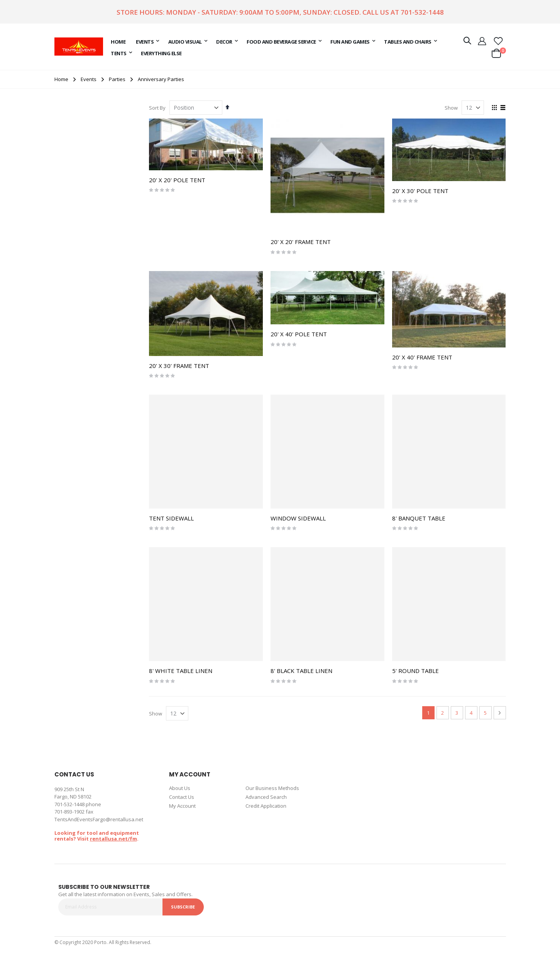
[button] (498, 41)
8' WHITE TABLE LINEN (181, 671)
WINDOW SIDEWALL (298, 518)
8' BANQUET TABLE (419, 518)
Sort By (157, 108)
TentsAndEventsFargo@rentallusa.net (99, 819)
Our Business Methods (272, 788)
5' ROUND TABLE (415, 671)
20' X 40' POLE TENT (299, 334)
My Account (182, 806)
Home (61, 79)
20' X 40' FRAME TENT (422, 357)
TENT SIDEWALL (171, 518)
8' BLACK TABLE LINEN (301, 671)
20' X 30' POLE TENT (420, 191)
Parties (117, 79)
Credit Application (266, 806)
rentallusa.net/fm (113, 839)
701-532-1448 (422, 12)
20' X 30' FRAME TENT (179, 366)
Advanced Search (266, 797)
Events (89, 79)
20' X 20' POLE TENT (177, 180)
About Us (180, 788)
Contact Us (182, 797)
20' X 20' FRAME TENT (301, 242)
